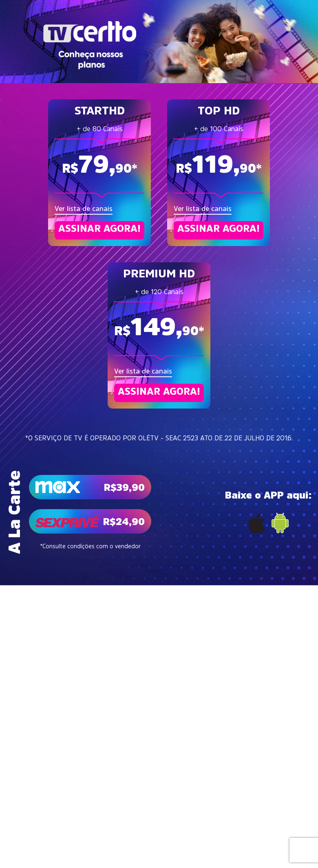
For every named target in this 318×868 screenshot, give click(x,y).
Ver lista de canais (84, 209)
